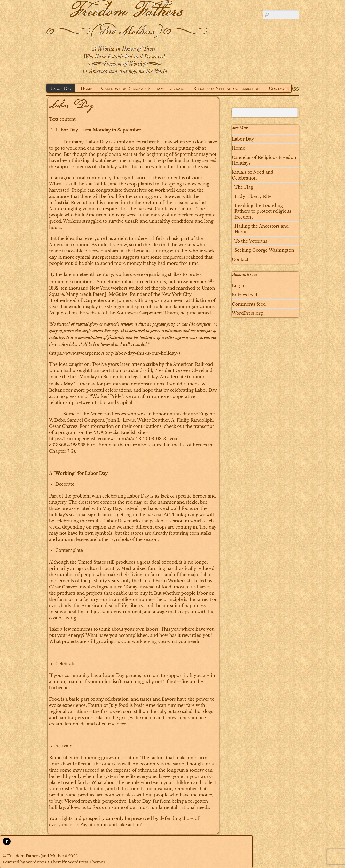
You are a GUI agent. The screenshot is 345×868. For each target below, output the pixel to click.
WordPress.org (247, 313)
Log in (239, 286)
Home (86, 88)
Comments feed (249, 304)
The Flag (244, 187)
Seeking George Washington (264, 250)
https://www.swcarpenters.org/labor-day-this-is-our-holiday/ (114, 353)
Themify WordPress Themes (77, 862)
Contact (277, 88)
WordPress (36, 862)
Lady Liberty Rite (253, 196)
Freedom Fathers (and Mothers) (37, 856)
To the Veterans (251, 241)
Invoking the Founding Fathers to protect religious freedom (263, 211)
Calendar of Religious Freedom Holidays (143, 88)
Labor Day (61, 88)
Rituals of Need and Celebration (226, 88)
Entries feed (245, 295)
